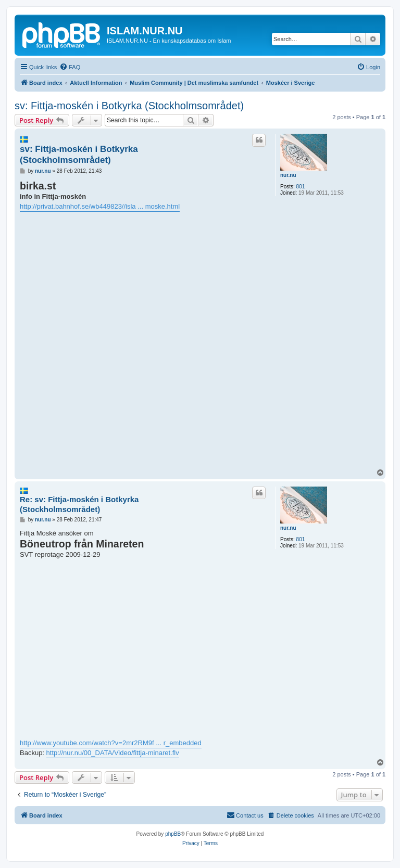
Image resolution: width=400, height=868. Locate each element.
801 (301, 187)
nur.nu (288, 175)
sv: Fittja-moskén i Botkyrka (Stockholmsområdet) (129, 106)
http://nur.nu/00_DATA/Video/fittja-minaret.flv (113, 753)
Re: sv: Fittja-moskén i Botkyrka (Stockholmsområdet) (79, 504)
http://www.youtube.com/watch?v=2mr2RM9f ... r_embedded (111, 743)
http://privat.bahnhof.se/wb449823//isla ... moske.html (100, 206)
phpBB (173, 834)
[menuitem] (70, 67)
